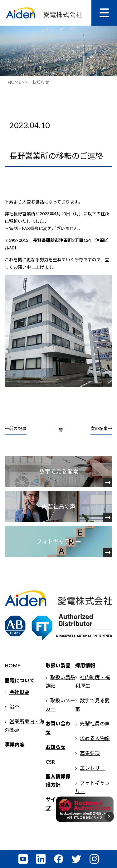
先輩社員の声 (95, 723)
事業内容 (15, 744)
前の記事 (18, 428)
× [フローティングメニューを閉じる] (109, 816)
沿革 (14, 707)
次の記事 (99, 428)
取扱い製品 (58, 665)
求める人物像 (95, 738)
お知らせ (56, 747)
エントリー (92, 768)
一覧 (59, 430)
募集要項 (90, 753)
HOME (12, 665)
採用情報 (85, 665)
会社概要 (19, 692)
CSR (50, 762)
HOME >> (18, 82)
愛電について (20, 680)
